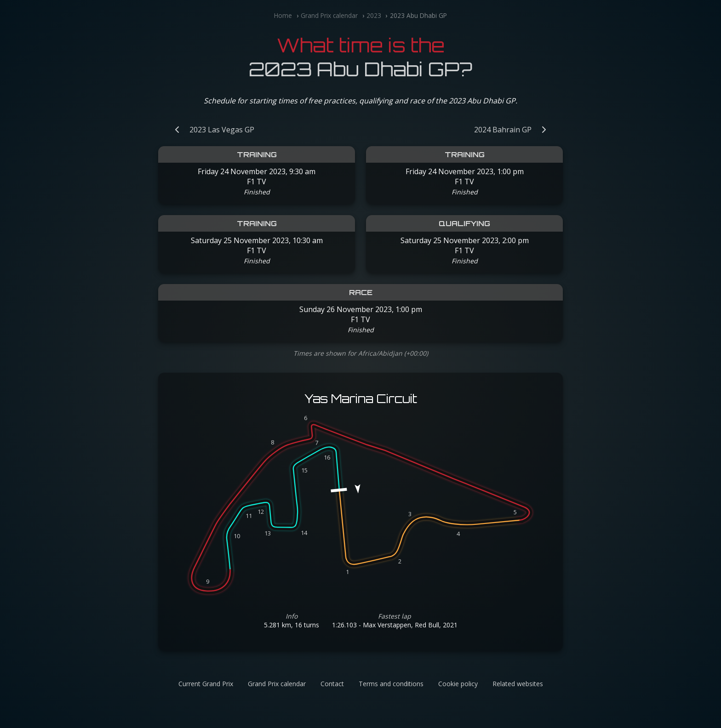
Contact (332, 684)
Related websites (518, 684)
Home (283, 15)
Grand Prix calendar (329, 15)
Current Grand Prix (206, 684)
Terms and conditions (391, 684)
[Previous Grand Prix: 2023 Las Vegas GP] (210, 130)
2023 (374, 15)
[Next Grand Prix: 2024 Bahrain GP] (515, 130)
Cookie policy (458, 684)
